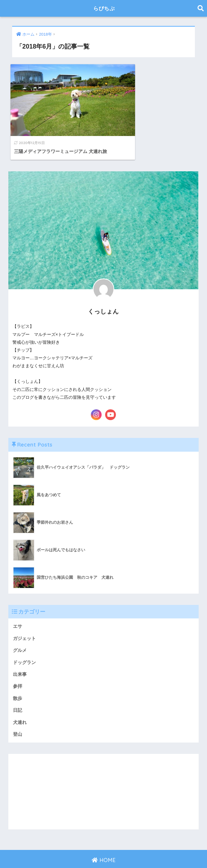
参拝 (18, 672)
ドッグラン (24, 648)
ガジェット (24, 624)
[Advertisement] (104, 778)
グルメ (20, 636)
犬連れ (20, 708)
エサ (18, 612)
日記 (18, 696)
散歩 (18, 684)
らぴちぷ (104, 8)
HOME (104, 847)
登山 (18, 721)
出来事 (20, 660)
